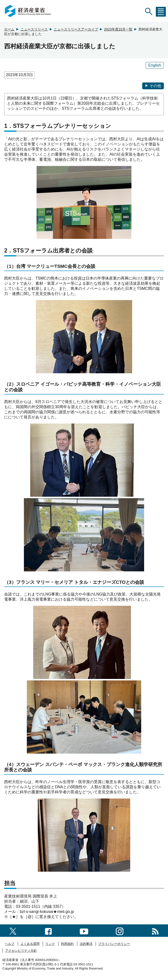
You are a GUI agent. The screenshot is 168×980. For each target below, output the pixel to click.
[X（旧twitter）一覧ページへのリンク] (13, 930)
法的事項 (86, 944)
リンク (50, 944)
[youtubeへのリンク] (84, 930)
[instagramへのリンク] (120, 930)
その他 (153, 86)
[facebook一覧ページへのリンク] (48, 930)
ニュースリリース (34, 29)
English (155, 65)
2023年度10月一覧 (118, 29)
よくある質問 (30, 944)
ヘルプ (10, 944)
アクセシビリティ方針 (21, 951)
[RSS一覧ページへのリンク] (155, 930)
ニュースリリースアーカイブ (76, 29)
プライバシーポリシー (114, 944)
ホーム (9, 29)
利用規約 (67, 944)
